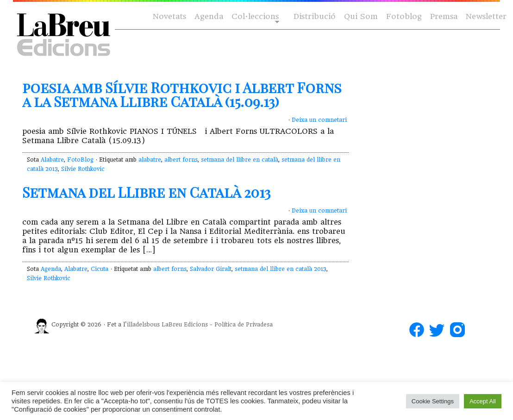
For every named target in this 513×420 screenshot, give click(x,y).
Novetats (169, 16)
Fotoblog (404, 16)
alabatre (150, 160)
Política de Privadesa (244, 325)
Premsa (444, 16)
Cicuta (100, 269)
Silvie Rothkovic (83, 169)
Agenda (209, 16)
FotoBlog (80, 160)
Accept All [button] (483, 401)
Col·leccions (254, 17)
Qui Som (361, 16)
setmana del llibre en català (240, 160)
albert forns (181, 160)
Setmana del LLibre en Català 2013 (146, 192)
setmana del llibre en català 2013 (281, 269)
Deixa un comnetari (319, 120)
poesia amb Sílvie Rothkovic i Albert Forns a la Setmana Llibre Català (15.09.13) (182, 94)
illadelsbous (143, 325)
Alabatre (52, 160)
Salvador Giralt (211, 269)
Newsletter (486, 16)
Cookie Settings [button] (433, 401)
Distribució (315, 16)
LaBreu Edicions (185, 325)
